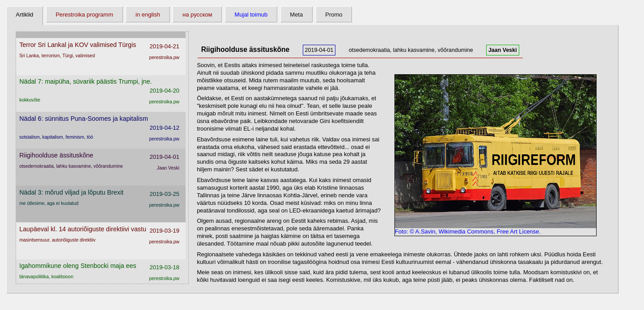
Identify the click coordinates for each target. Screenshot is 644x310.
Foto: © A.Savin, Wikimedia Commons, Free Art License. (496, 229)
